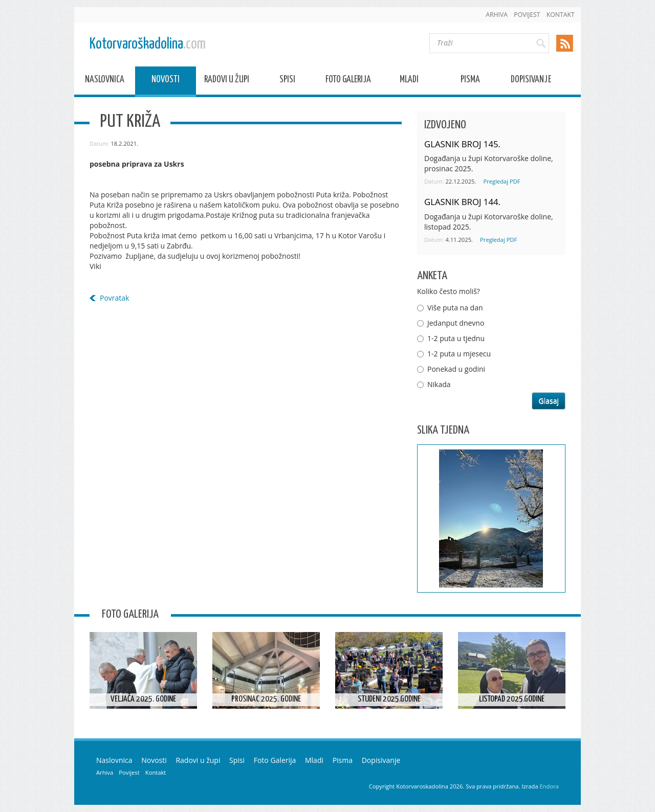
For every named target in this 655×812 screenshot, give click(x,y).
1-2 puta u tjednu (456, 338)
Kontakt (561, 15)
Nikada (439, 384)
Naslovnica (105, 81)
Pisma (470, 81)
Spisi (287, 81)
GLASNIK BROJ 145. (462, 144)
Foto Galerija (348, 81)
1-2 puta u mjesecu (459, 354)
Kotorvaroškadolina (148, 44)
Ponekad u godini (456, 369)
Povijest (527, 15)
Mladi (409, 81)
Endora (549, 786)
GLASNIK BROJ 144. (462, 202)
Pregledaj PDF (501, 181)
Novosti (166, 81)
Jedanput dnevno (456, 323)
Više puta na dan (455, 308)
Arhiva (497, 15)
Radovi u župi (227, 81)
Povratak (114, 298)
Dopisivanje (531, 81)
